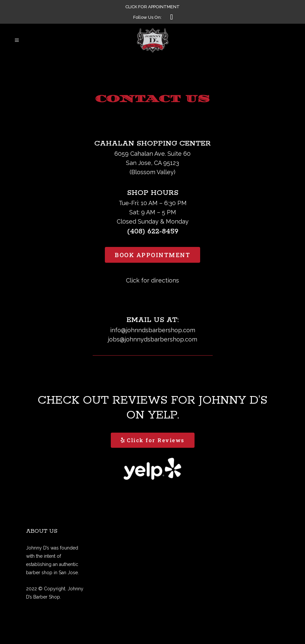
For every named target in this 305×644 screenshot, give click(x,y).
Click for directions (152, 280)
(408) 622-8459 (153, 231)
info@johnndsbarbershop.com (153, 330)
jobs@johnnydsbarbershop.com (152, 339)
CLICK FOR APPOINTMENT (152, 7)
